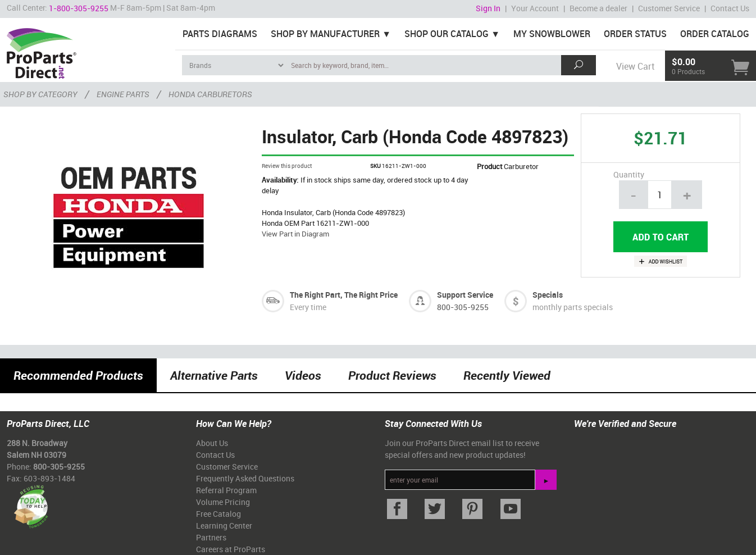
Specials (548, 295)
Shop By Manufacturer (325, 34)
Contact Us (730, 8)
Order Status (635, 34)
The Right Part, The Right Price (344, 295)
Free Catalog (218, 514)
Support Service (465, 295)
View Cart (635, 66)
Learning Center (224, 526)
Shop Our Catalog (447, 34)
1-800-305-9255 (79, 8)
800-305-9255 (463, 307)
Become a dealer (598, 8)
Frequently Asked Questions (245, 478)
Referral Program (226, 490)
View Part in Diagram (295, 234)
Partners (211, 537)
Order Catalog (715, 34)
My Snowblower (552, 34)
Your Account (535, 8)
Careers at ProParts (231, 549)
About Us (212, 443)
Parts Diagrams (220, 34)
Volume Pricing (223, 502)
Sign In (488, 8)
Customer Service (669, 8)
